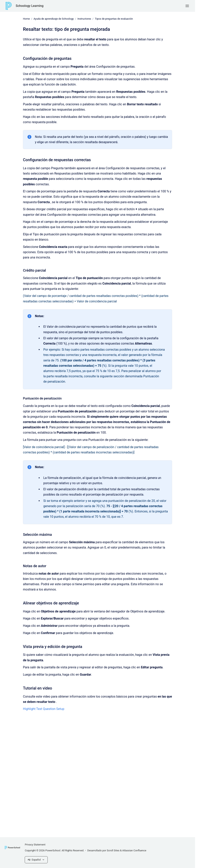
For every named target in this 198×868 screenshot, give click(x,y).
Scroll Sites (113, 850)
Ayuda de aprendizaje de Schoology (54, 19)
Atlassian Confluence (134, 850)
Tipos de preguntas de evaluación (114, 19)
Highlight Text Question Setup (44, 709)
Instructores (84, 19)
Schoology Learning (30, 6)
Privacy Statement (35, 845)
